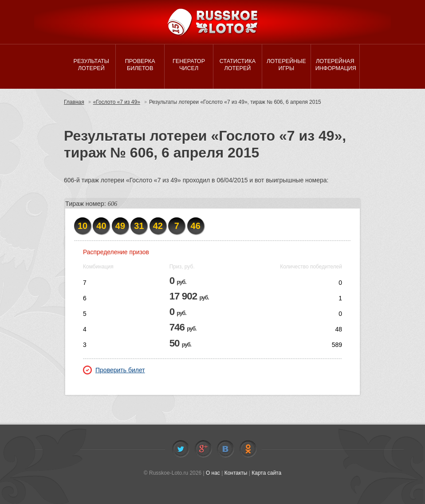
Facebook (203, 449)
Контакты (236, 473)
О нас (213, 473)
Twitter (181, 449)
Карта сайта (266, 473)
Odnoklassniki (248, 449)
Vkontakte (225, 449)
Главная (74, 102)
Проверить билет (114, 370)
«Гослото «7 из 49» (117, 102)
